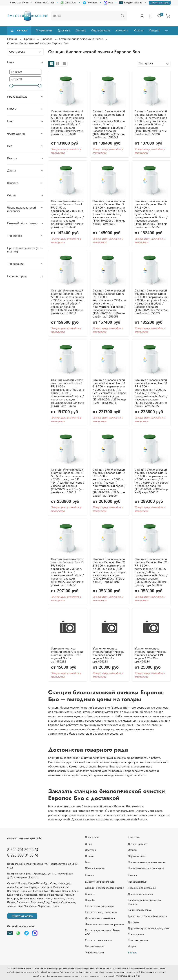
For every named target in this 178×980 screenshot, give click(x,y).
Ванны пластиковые (140, 910)
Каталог (19, 31)
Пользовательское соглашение (146, 868)
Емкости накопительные (100, 906)
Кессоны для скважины (142, 888)
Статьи (139, 31)
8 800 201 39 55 (19, 3)
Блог (88, 862)
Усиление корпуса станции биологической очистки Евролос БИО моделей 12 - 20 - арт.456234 (151, 655)
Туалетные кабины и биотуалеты (148, 916)
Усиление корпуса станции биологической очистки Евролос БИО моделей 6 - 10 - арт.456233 (109, 655)
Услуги (132, 947)
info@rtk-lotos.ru (131, 3)
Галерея (155, 31)
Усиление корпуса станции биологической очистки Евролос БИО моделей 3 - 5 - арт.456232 (67, 655)
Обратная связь (160, 3)
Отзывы (133, 850)
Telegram (90, 3)
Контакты (122, 31)
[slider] (11, 86)
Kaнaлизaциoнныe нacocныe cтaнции (145, 902)
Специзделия (136, 934)
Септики (90, 894)
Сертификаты (101, 31)
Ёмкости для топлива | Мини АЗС (102, 932)
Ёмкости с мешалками (98, 940)
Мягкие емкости (95, 947)
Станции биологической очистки (81, 39)
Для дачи (133, 922)
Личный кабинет (138, 844)
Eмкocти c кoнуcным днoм (101, 912)
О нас (88, 844)
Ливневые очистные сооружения (105, 925)
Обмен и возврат (95, 868)
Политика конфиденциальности (147, 862)
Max (108, 3)
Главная (12, 39)
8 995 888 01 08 (44, 3)
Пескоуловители (138, 882)
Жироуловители (94, 953)
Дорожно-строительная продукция (148, 928)
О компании (44, 31)
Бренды (29, 39)
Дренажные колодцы (140, 894)
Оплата (81, 31)
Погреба (90, 900)
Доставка (64, 31)
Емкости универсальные (100, 882)
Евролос (47, 39)
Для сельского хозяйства (100, 918)
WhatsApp (68, 3)
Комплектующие (138, 940)
